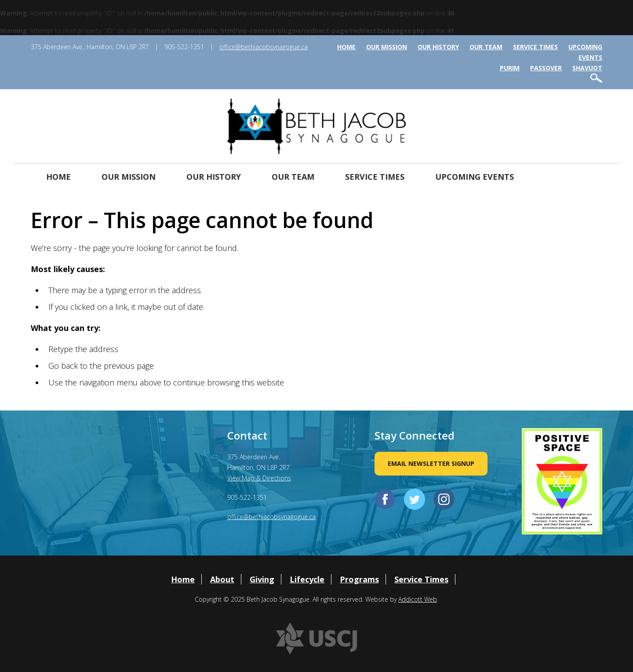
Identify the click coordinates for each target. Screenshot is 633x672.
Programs (359, 579)
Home (346, 47)
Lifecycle (307, 579)
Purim (510, 68)
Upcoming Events (475, 177)
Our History (438, 47)
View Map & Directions (259, 478)
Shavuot (587, 68)
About (222, 579)
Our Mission (387, 47)
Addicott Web (418, 599)
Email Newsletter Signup (431, 463)
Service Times (535, 47)
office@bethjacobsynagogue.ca (264, 47)
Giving (262, 579)
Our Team (486, 47)
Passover (546, 68)
